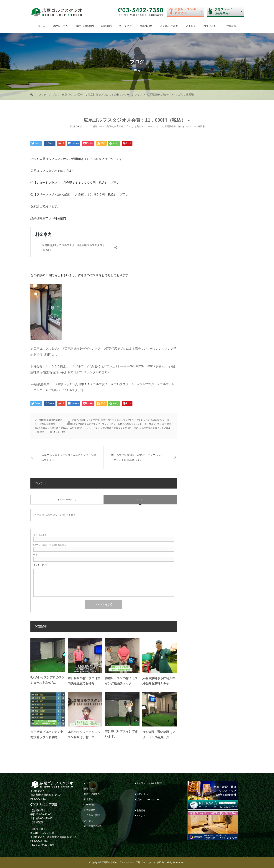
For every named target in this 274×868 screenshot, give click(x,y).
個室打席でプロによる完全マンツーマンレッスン (139, 126)
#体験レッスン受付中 (70, 384)
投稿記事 (232, 26)
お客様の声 (146, 26)
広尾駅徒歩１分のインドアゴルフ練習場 (185, 126)
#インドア (94, 349)
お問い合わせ (211, 26)
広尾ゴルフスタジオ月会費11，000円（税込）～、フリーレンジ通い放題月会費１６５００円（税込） (89, 428)
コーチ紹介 (126, 26)
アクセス (191, 26)
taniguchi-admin (54, 420)
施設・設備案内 (85, 26)
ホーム (41, 26)
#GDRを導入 (156, 366)
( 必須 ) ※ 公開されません (50, 545)
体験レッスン (60, 26)
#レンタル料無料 (96, 372)
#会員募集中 (42, 384)
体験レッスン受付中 (103, 126)
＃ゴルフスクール (123, 384)
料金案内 (106, 26)
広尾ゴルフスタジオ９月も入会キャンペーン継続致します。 (69, 457)
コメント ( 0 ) (140, 499)
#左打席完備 (51, 372)
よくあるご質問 (169, 26)
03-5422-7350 (44, 805)
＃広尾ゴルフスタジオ (45, 349)
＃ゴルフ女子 (99, 384)
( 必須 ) (40, 535)
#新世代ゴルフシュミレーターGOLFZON (117, 366)
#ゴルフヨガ (146, 384)
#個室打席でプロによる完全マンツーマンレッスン (137, 349)
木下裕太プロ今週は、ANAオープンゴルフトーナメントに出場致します (137, 457)
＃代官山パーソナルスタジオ (65, 390)
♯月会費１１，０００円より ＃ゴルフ (57, 366)
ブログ (88, 126)
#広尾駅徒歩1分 (74, 349)
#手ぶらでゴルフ (71, 372)
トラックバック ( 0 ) (67, 499)
